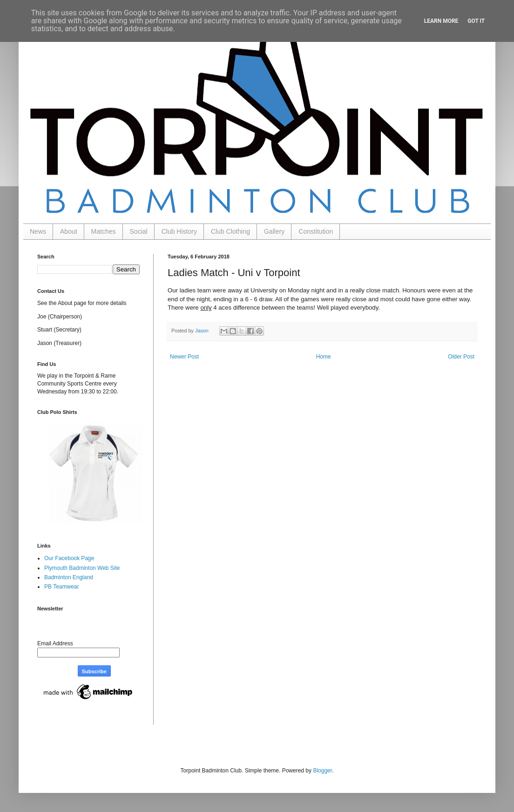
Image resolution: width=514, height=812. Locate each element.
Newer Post (184, 357)
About (69, 231)
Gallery (274, 231)
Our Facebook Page (69, 558)
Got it (476, 21)
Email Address (55, 643)
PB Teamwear (61, 587)
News (38, 231)
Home (324, 357)
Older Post (461, 357)
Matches (104, 231)
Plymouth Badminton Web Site (82, 568)
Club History (179, 231)
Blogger (322, 771)
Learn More (441, 21)
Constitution (316, 231)
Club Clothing (230, 231)
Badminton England (69, 577)
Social (139, 231)
